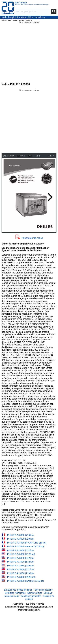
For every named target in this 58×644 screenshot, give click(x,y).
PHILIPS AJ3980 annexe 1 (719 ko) (26, 546)
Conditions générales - (32, 596)
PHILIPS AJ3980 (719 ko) (20, 535)
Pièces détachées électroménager (37, 17)
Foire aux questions (43, 590)
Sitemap (48, 593)
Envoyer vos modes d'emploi (18, 590)
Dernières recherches (15, 593)
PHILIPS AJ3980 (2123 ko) (21, 554)
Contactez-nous (11, 596)
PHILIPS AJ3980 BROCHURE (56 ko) (27, 543)
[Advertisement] (29, 121)
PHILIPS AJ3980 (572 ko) (20, 550)
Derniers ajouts (35, 593)
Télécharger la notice (32, 238)
